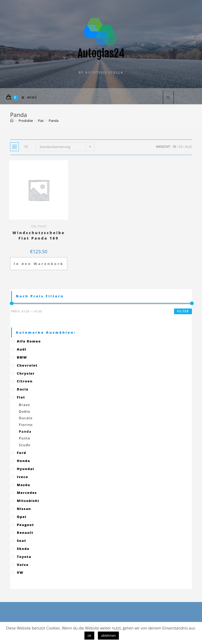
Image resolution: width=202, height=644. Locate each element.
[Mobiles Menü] (28, 97)
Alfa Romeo (29, 341)
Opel (22, 517)
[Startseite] (12, 121)
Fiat (34, 226)
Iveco (23, 477)
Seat (21, 541)
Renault (25, 533)
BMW (22, 357)
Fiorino (26, 425)
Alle (188, 147)
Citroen (25, 381)
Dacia (23, 389)
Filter (183, 311)
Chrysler (26, 373)
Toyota (24, 557)
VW (20, 572)
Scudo (25, 445)
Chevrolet (27, 365)
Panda (42, 226)
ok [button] (89, 635)
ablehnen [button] (108, 635)
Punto (25, 438)
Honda (23, 461)
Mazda (24, 485)
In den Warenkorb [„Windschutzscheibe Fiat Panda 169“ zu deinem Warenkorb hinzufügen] (39, 264)
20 (181, 147)
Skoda (23, 549)
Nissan (24, 509)
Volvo (23, 565)
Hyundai (26, 469)
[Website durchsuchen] (168, 98)
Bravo (24, 405)
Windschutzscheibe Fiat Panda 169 (39, 235)
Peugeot (25, 525)
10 (174, 147)
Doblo (25, 411)
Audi (22, 349)
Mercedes (27, 493)
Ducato (26, 418)
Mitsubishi (28, 501)
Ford (21, 453)
